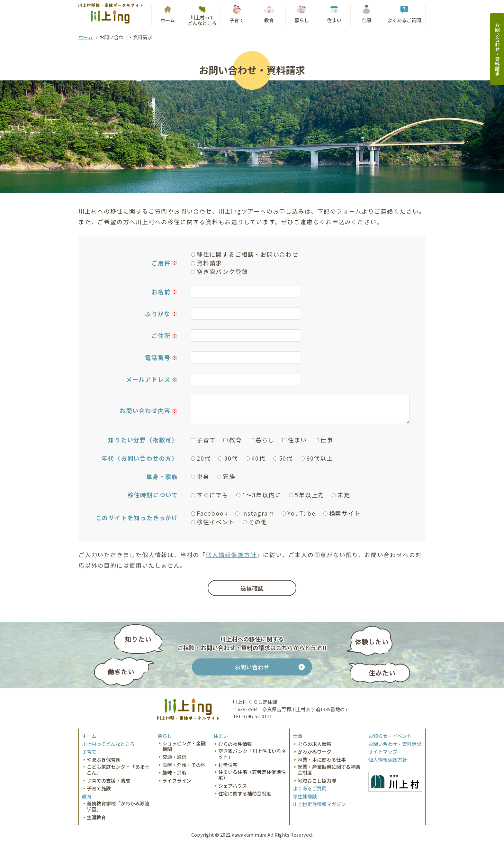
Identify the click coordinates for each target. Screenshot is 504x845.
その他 (255, 522)
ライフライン (177, 781)
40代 (255, 458)
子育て (237, 20)
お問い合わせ (252, 667)
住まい (334, 20)
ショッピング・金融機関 (184, 746)
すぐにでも (210, 495)
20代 (201, 458)
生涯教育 (96, 817)
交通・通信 (174, 757)
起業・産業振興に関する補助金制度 (329, 770)
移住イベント (213, 522)
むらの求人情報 (315, 744)
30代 (228, 458)
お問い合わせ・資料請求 (497, 49)
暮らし (302, 20)
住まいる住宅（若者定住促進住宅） (252, 775)
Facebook (209, 513)
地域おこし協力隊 (317, 781)
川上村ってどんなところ (202, 20)
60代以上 (317, 458)
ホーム (168, 20)
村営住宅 (228, 765)
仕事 (367, 20)
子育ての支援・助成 (108, 781)
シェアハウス (233, 786)
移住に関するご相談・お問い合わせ (245, 254)
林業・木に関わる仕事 (322, 760)
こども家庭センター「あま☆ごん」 (118, 770)
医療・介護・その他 (184, 765)
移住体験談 (305, 796)
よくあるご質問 (404, 20)
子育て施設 (99, 788)
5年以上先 (306, 495)
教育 (269, 20)
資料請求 (207, 263)
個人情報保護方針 (231, 555)
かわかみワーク (315, 752)
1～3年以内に (259, 495)
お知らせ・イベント (390, 736)
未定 (341, 495)
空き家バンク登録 (219, 271)
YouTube (299, 513)
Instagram (255, 513)
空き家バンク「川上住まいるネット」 (252, 754)
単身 (200, 476)
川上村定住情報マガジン (319, 804)
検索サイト (342, 513)
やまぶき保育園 (104, 760)
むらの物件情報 (235, 744)
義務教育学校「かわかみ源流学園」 (118, 806)
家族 (226, 476)
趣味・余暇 (174, 773)
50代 (283, 458)
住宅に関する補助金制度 (245, 794)
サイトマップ (383, 752)
